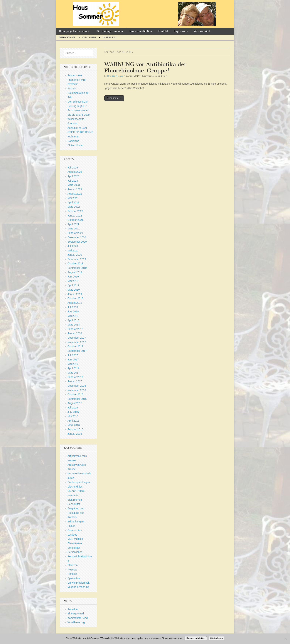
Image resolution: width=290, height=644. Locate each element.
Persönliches (75, 552)
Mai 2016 (73, 416)
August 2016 (75, 403)
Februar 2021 (75, 233)
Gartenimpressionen (110, 31)
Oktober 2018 (75, 298)
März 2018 (74, 325)
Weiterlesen (216, 638)
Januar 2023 (75, 189)
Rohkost (72, 574)
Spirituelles (74, 578)
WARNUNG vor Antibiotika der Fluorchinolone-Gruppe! (145, 67)
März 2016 (74, 425)
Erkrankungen (76, 522)
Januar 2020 (75, 255)
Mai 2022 (73, 198)
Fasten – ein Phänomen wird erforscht (76, 80)
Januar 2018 (75, 333)
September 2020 (77, 242)
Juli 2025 (73, 168)
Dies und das (75, 487)
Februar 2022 (75, 211)
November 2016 (77, 390)
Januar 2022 (75, 216)
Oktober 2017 (75, 346)
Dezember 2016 (77, 386)
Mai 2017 (73, 364)
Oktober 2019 (75, 263)
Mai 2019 (73, 281)
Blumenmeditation (140, 31)
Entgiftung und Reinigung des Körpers (76, 513)
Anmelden (73, 609)
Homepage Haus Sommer (75, 31)
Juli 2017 (73, 355)
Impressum (181, 31)
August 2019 (75, 272)
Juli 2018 (73, 307)
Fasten (71, 526)
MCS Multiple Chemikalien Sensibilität (75, 543)
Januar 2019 (75, 294)
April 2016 (73, 421)
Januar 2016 (75, 434)
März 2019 (74, 290)
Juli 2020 (73, 246)
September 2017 (77, 351)
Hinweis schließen (196, 638)
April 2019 (73, 285)
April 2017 (73, 368)
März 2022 (74, 207)
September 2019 (77, 268)
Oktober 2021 (75, 220)
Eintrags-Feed (76, 614)
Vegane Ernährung (78, 587)
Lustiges (72, 535)
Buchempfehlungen (79, 482)
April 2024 (73, 176)
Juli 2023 (73, 181)
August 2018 (75, 303)
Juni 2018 (73, 311)
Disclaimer (89, 38)
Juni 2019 (73, 277)
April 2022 (73, 202)
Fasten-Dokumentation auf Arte (78, 93)
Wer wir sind (202, 31)
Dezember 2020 (77, 237)
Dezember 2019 (77, 259)
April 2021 (73, 224)
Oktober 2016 (75, 394)
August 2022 (75, 194)
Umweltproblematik (79, 583)
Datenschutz (67, 38)
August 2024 (75, 172)
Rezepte (72, 570)
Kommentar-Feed (78, 618)
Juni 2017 (73, 360)
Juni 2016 (73, 412)
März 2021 (74, 229)
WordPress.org (76, 622)
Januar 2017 (75, 381)
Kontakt (163, 31)
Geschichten (75, 530)
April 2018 (73, 320)
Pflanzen (72, 565)
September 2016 (77, 399)
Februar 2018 (75, 329)
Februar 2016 (75, 429)
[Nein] (285, 639)
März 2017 (74, 373)
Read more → (114, 98)
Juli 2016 (73, 408)
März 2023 (74, 185)
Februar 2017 (75, 377)
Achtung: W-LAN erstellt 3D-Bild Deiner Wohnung (80, 132)
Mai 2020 (73, 251)
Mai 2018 (73, 316)
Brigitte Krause (115, 76)
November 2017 (77, 342)
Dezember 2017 (77, 338)
